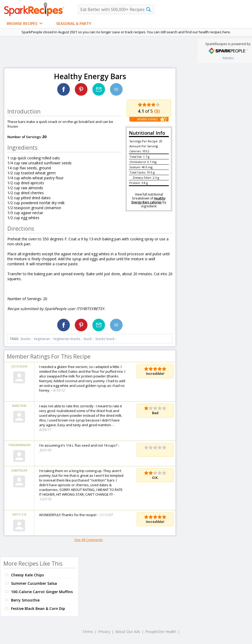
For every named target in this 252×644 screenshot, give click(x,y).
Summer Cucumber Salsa (34, 583)
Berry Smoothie (25, 600)
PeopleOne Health (161, 632)
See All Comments (89, 540)
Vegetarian (42, 339)
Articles (228, 58)
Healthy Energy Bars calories (148, 200)
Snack (88, 339)
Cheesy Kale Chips (27, 575)
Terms (88, 632)
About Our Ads (128, 632)
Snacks (25, 339)
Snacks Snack (105, 339)
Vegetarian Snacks (67, 339)
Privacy (104, 632)
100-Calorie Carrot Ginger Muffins (42, 592)
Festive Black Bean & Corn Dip (38, 608)
